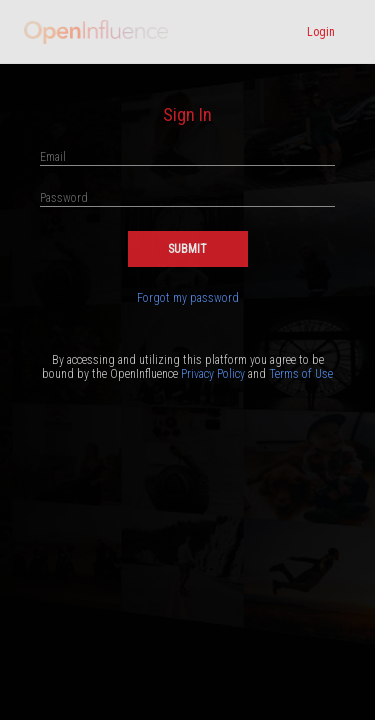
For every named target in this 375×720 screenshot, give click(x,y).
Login (321, 32)
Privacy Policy (213, 374)
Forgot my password (188, 298)
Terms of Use (301, 374)
